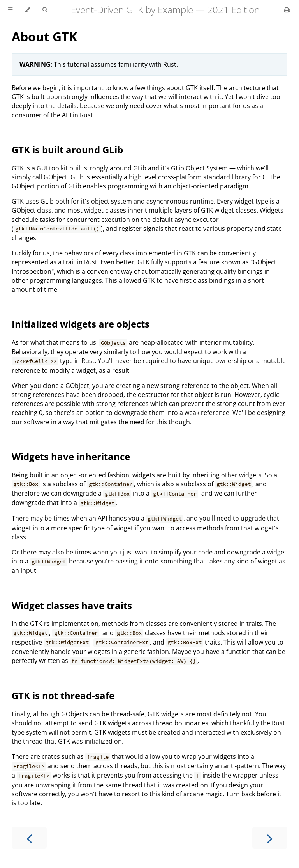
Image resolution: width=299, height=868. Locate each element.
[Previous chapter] (29, 838)
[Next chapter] (270, 838)
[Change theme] (27, 10)
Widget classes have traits (72, 605)
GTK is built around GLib (67, 150)
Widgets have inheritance (71, 456)
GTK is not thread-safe (63, 695)
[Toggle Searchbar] (45, 10)
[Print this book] (287, 10)
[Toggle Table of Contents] (10, 10)
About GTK (44, 36)
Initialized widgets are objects (81, 324)
